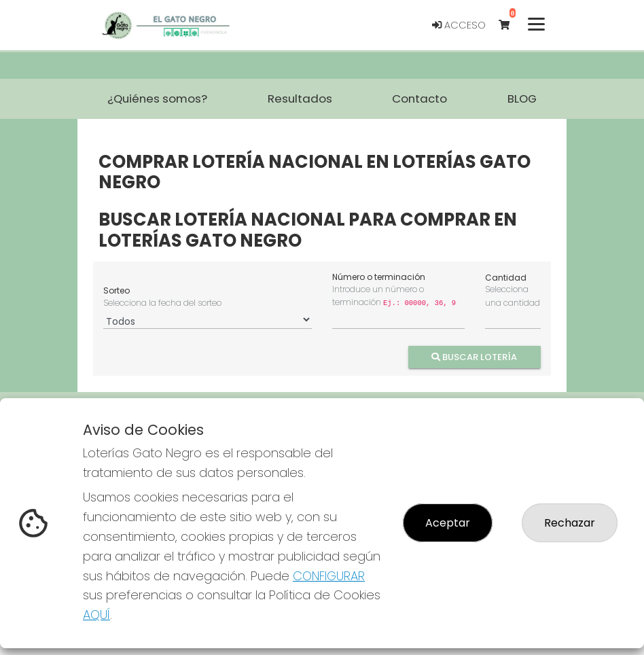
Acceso (459, 25)
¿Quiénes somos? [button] (157, 99)
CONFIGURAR (329, 576)
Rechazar (570, 523)
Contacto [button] (419, 99)
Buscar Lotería (475, 356)
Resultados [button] (300, 99)
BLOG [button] (522, 99)
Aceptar (448, 523)
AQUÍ (96, 615)
